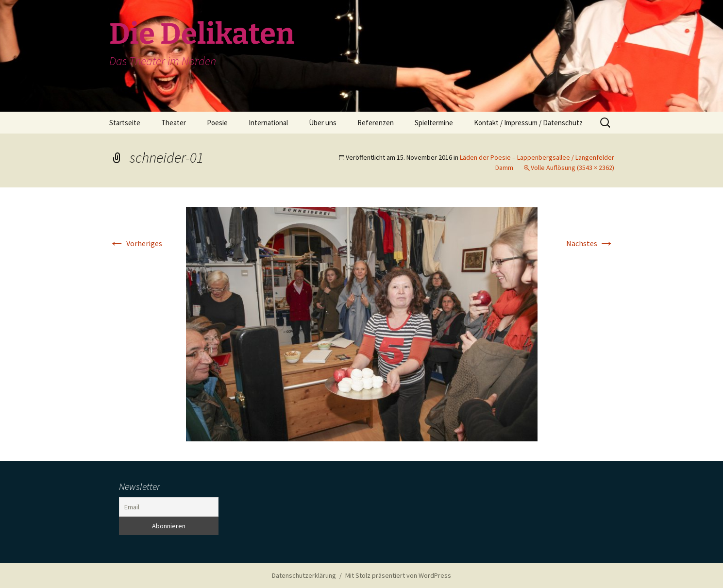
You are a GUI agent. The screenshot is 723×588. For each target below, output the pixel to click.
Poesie (217, 123)
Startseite (125, 123)
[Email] (169, 507)
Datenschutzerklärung (304, 575)
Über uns (323, 123)
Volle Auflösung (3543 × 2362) (572, 168)
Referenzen (376, 123)
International (268, 123)
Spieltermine (434, 123)
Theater (174, 123)
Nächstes (590, 243)
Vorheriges (136, 243)
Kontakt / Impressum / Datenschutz (528, 123)
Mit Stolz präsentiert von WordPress (398, 575)
